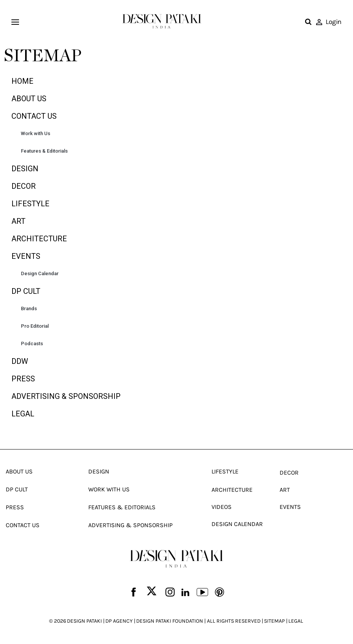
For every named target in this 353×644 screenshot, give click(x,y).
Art (18, 221)
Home (22, 81)
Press (23, 379)
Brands (29, 308)
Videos (222, 507)
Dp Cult (26, 291)
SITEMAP (274, 621)
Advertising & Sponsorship (66, 396)
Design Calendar (40, 273)
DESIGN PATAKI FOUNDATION (170, 621)
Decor (24, 186)
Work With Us (109, 489)
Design (25, 169)
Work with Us (36, 133)
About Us (29, 99)
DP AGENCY (119, 621)
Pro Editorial (35, 326)
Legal (23, 414)
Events (26, 256)
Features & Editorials (44, 151)
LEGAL (296, 621)
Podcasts (32, 344)
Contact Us (34, 116)
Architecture (39, 239)
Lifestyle (30, 204)
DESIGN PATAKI (84, 621)
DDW (20, 361)
